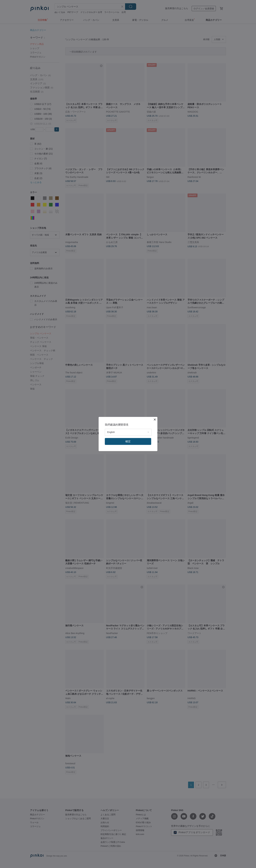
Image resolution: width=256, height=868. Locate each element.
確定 (128, 441)
